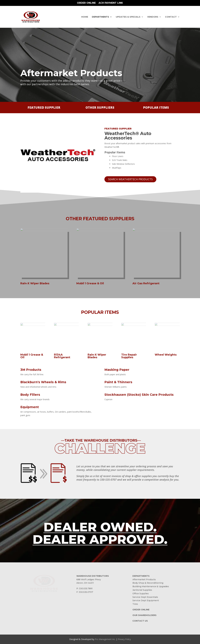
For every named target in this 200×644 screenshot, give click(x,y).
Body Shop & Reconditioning (148, 583)
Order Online (86, 3)
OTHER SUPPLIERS (100, 107)
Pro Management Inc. (105, 639)
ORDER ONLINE (141, 610)
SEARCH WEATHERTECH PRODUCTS (130, 179)
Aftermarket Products (144, 579)
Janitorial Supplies (142, 590)
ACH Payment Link (111, 3)
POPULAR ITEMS (156, 107)
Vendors (153, 17)
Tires (135, 604)
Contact (171, 17)
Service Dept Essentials (145, 597)
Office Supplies (141, 594)
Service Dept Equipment (146, 600)
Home (85, 17)
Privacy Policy (124, 639)
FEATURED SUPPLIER (44, 107)
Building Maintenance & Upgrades (151, 586)
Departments (100, 17)
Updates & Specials (128, 17)
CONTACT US (140, 621)
